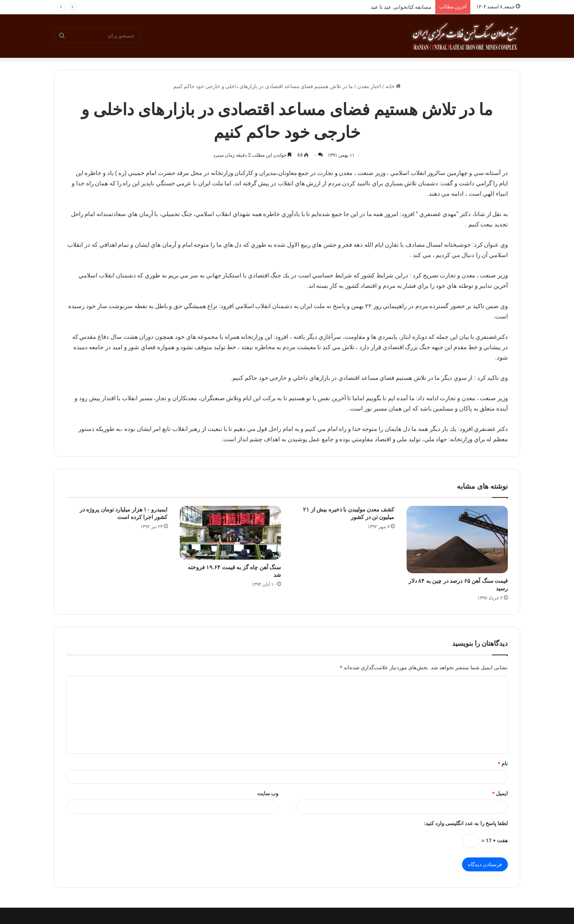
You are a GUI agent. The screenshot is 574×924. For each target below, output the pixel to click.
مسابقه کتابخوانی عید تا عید (401, 7)
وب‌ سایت (268, 793)
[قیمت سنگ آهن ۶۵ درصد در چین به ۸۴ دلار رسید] (457, 540)
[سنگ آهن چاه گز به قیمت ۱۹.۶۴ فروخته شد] (231, 533)
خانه (393, 86)
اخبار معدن (369, 86)
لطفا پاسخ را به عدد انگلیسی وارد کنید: (466, 823)
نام (503, 764)
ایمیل (500, 793)
